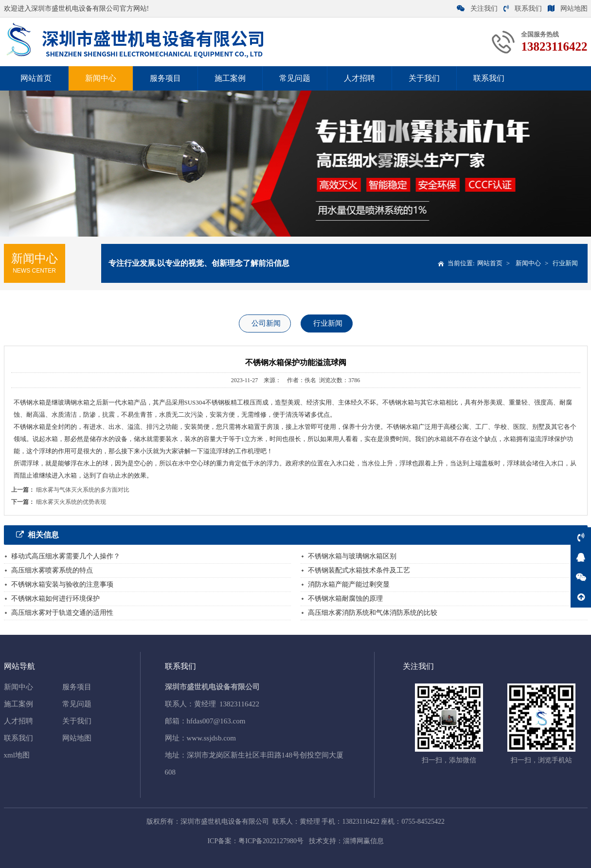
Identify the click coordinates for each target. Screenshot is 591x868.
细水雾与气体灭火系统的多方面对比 (83, 490)
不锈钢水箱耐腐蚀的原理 (345, 599)
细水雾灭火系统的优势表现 (71, 502)
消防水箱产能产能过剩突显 (349, 584)
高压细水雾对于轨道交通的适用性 (62, 613)
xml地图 (17, 755)
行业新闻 (565, 263)
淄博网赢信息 (363, 841)
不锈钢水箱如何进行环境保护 (55, 599)
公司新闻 (266, 323)
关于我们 (424, 78)
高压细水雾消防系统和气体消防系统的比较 (373, 613)
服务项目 (165, 78)
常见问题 (295, 78)
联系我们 (523, 9)
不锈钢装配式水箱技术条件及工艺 (359, 570)
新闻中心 (101, 78)
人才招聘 (359, 78)
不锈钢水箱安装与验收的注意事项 (62, 584)
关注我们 (477, 9)
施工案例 (230, 78)
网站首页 (36, 78)
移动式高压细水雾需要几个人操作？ (66, 556)
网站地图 (568, 9)
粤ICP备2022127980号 (271, 841)
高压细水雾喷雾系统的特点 (52, 570)
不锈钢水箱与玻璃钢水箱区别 (352, 556)
